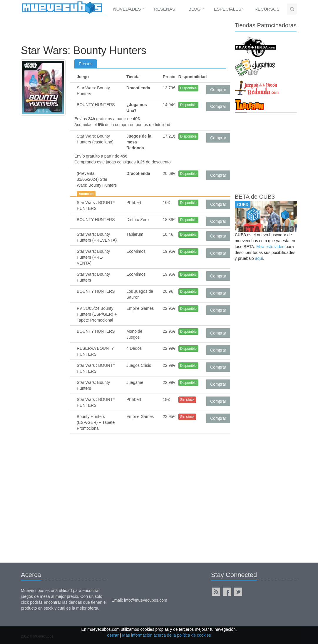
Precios (86, 64)
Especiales (228, 9)
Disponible (188, 88)
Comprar (218, 90)
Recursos (267, 9)
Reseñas (165, 9)
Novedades (127, 9)
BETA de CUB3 (255, 197)
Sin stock (187, 400)
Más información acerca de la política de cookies (167, 635)
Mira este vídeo (270, 247)
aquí (259, 258)
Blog (195, 9)
